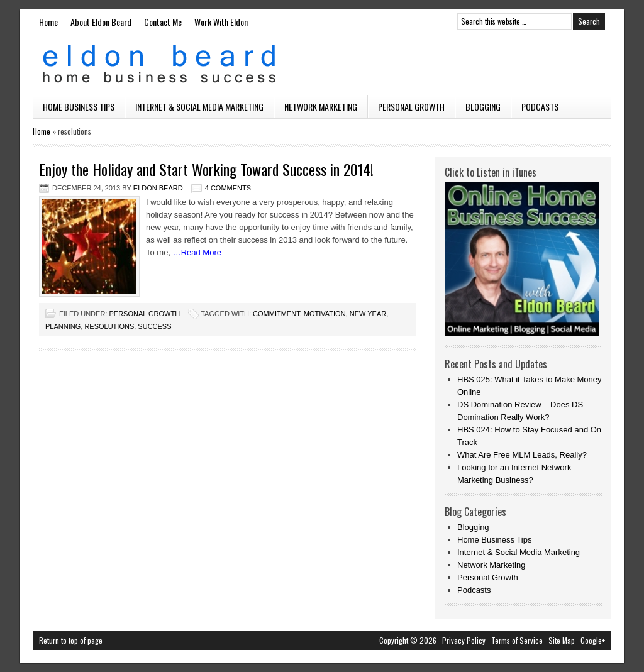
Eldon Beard (322, 64)
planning (63, 326)
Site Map (562, 640)
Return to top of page (71, 640)
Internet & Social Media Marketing (199, 107)
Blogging (483, 107)
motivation (325, 314)
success (154, 326)
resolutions (109, 326)
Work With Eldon (221, 22)
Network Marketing (321, 107)
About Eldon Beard (101, 22)
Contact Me (163, 22)
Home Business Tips (79, 107)
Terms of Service (517, 640)
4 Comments (228, 188)
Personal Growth (411, 107)
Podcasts (540, 107)
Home (48, 22)
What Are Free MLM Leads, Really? (522, 455)
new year (368, 314)
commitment (276, 314)
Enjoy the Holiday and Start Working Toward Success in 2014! (206, 169)
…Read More (196, 252)
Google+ (593, 640)
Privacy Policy (464, 640)
